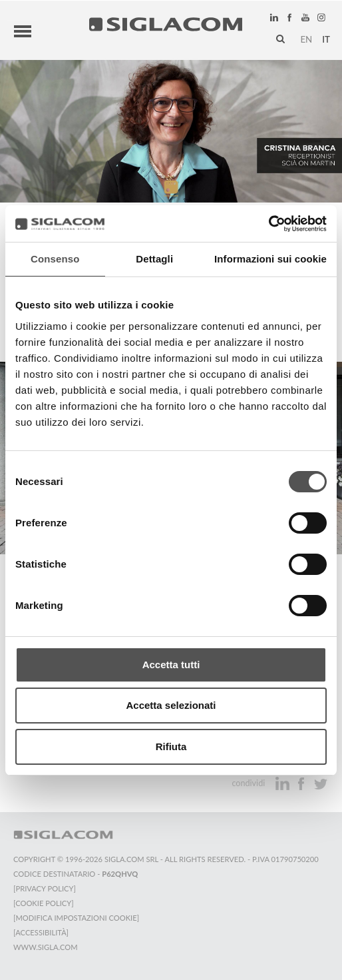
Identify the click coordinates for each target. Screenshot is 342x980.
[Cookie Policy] (44, 902)
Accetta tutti (171, 665)
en (306, 38)
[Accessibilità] (41, 931)
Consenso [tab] (55, 259)
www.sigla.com (46, 946)
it (326, 38)
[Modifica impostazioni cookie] (76, 916)
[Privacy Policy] (45, 887)
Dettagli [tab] (154, 259)
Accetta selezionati (171, 705)
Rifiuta (171, 746)
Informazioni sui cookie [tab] (270, 259)
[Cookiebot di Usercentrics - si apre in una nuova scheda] (268, 224)
